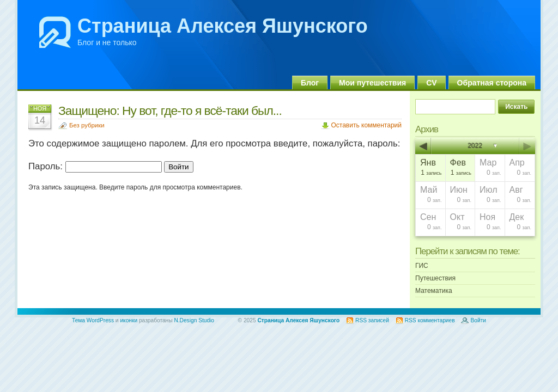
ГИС (422, 266)
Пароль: (95, 166)
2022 (475, 146)
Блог (310, 83)
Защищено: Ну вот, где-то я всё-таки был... (170, 111)
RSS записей (372, 320)
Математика (434, 291)
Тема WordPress (93, 320)
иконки (129, 320)
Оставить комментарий (366, 125)
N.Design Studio (194, 320)
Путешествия (435, 278)
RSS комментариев (430, 320)
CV (431, 83)
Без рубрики (87, 125)
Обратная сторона (492, 83)
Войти (478, 320)
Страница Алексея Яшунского (223, 26)
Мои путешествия (372, 83)
